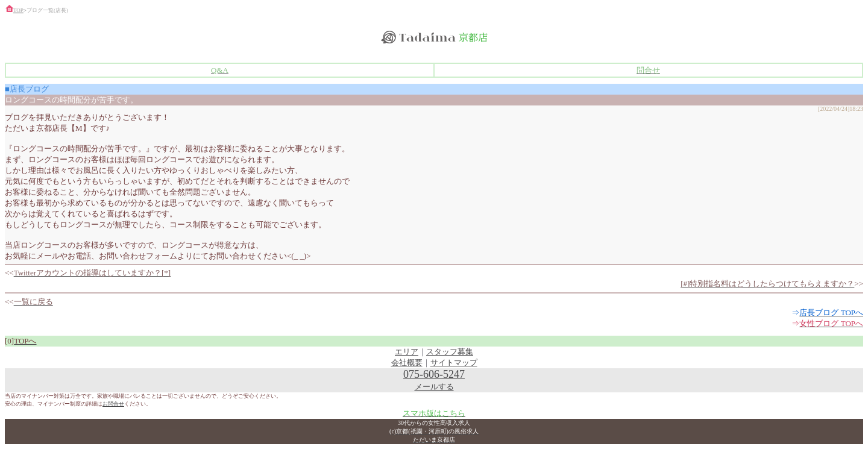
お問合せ (113, 404)
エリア (407, 352)
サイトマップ (454, 363)
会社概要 (407, 363)
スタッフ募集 (450, 352)
